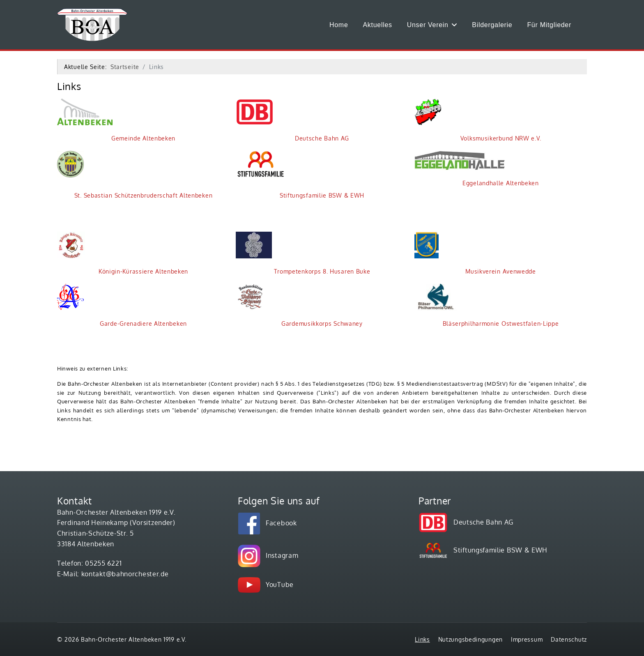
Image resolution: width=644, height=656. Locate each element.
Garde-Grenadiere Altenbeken (122, 305)
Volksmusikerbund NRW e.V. (478, 120)
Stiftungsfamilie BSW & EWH (300, 175)
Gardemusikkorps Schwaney (299, 305)
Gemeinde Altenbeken (116, 120)
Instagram (282, 555)
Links (422, 639)
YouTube (280, 585)
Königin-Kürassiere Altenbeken (123, 253)
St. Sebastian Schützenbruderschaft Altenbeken (135, 175)
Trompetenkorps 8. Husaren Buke (303, 253)
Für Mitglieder (549, 25)
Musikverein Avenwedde (475, 253)
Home (339, 25)
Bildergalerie (492, 25)
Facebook (281, 523)
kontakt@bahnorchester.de (125, 574)
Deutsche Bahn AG (292, 120)
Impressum (527, 639)
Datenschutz (569, 639)
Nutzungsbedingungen (470, 639)
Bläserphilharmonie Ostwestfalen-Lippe (486, 305)
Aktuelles (378, 25)
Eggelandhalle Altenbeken (477, 169)
